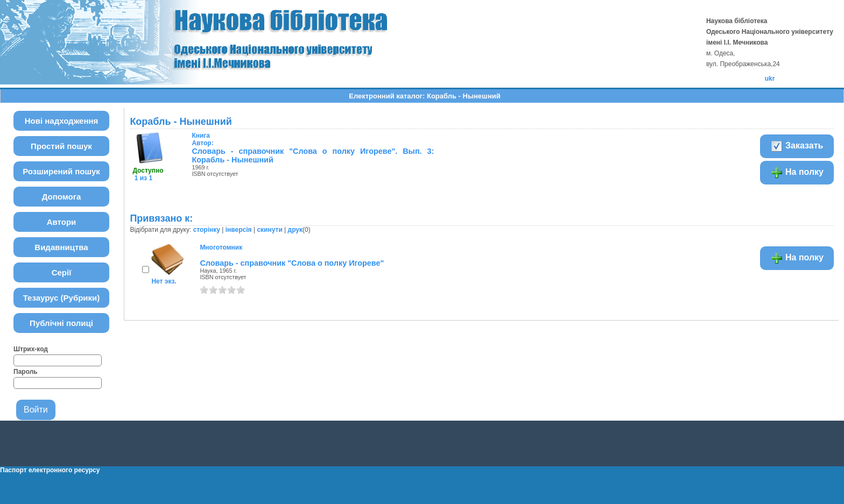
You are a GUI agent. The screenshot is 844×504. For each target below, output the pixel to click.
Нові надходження (62, 121)
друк (295, 230)
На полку (797, 173)
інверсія (239, 230)
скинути (269, 230)
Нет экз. (164, 281)
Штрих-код (31, 349)
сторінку (207, 230)
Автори (62, 222)
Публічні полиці (61, 323)
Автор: (202, 139)
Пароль (26, 372)
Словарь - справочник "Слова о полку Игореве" (292, 263)
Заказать (797, 146)
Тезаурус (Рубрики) (62, 298)
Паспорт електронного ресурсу (50, 470)
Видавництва (61, 247)
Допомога (62, 197)
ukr (770, 79)
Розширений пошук (61, 171)
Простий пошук (61, 146)
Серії (62, 272)
